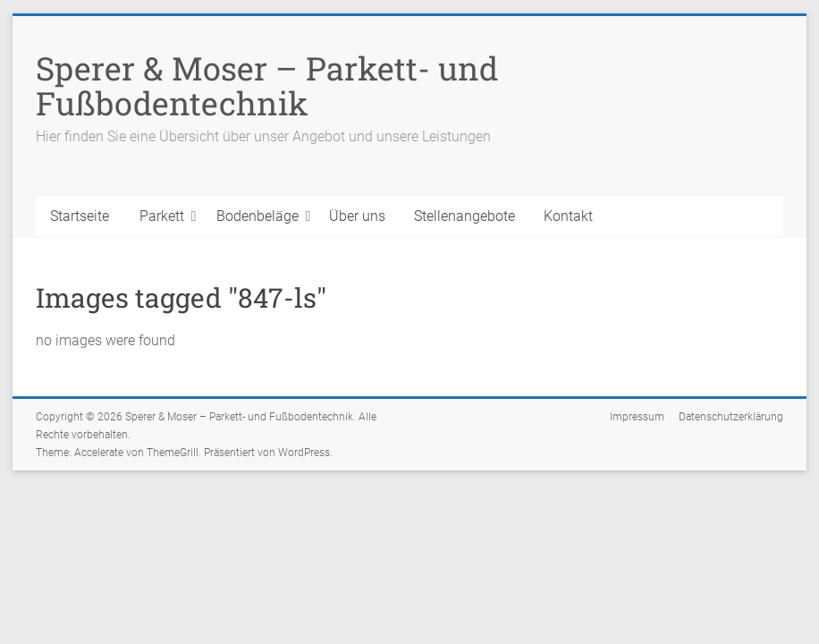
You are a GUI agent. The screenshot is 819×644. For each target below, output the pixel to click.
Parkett (162, 216)
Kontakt (568, 216)
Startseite (80, 216)
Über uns (357, 216)
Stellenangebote (464, 216)
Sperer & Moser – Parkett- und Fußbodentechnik (267, 85)
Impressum (637, 417)
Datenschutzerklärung (731, 417)
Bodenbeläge (258, 216)
